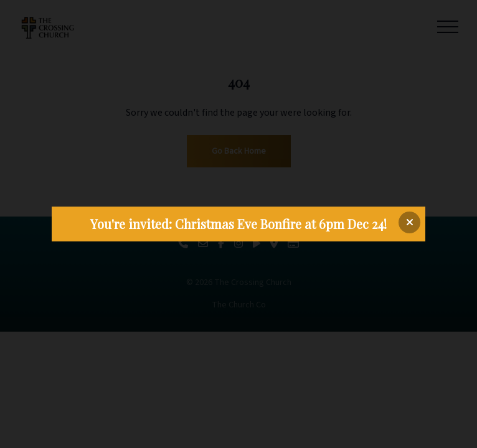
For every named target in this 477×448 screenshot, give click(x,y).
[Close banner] (409, 222)
